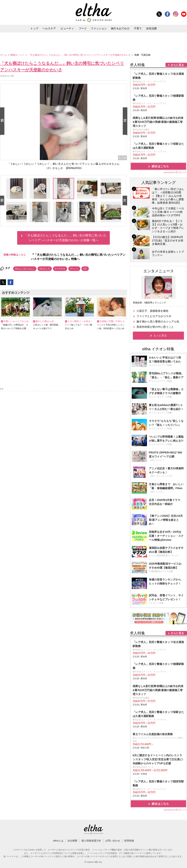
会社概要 (72, 841)
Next (126, 121)
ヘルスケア (49, 28)
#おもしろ (45, 269)
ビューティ (67, 28)
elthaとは (58, 841)
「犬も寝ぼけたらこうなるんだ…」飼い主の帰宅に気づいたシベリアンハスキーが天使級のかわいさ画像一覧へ (65, 238)
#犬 (85, 269)
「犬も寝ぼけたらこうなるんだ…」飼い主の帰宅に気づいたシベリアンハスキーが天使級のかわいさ (80, 55)
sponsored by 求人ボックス (175, 172)
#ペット (74, 269)
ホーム (4, 55)
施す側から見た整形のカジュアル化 (158, 321)
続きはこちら (160, 166)
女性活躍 (151, 28)
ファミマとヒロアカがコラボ (154, 316)
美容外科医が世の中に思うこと (155, 327)
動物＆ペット (18, 55)
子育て (138, 28)
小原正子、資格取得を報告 (152, 311)
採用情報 (129, 841)
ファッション (99, 28)
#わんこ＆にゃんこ (25, 269)
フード (83, 28)
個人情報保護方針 (91, 841)
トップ (34, 28)
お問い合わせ (113, 841)
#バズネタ (60, 269)
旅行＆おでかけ (120, 28)
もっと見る (160, 335)
